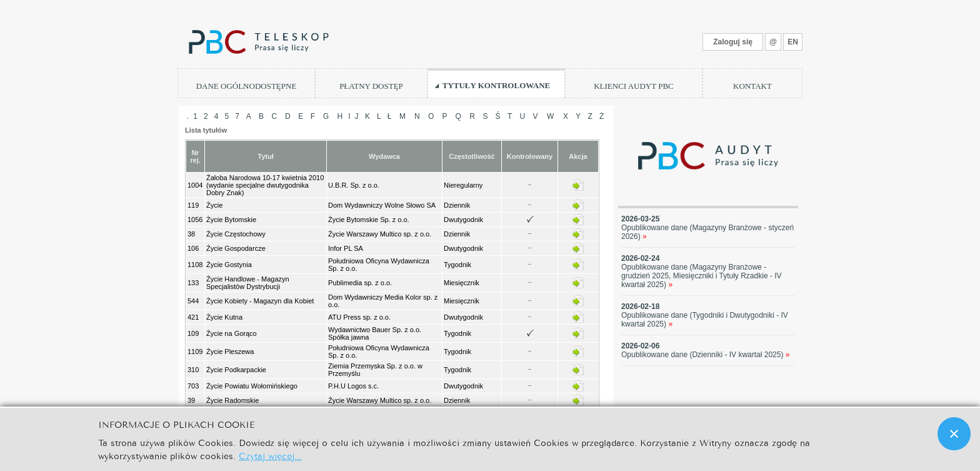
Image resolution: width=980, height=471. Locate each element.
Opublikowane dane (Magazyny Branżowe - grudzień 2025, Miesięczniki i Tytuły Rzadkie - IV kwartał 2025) (702, 276)
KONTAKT (752, 86)
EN (793, 42)
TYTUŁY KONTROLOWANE (497, 85)
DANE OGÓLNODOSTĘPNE (247, 86)
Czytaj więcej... (270, 455)
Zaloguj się (733, 42)
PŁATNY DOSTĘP (371, 86)
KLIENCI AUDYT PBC (634, 86)
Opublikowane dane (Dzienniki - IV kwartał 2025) (706, 355)
